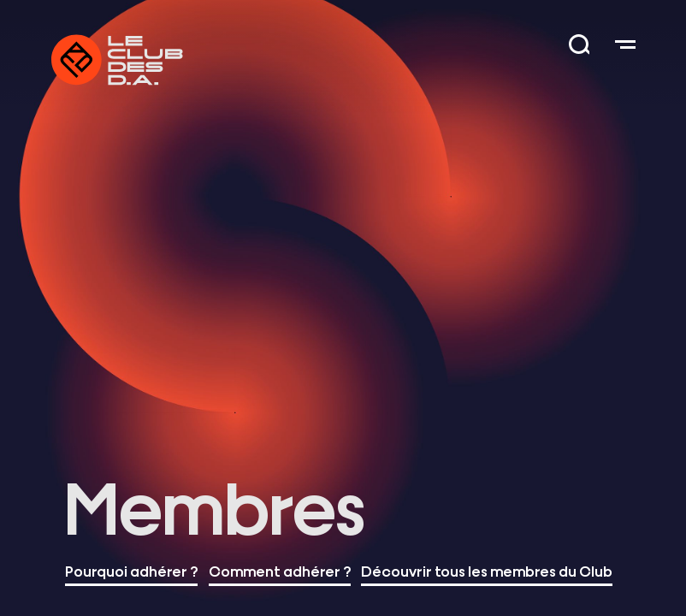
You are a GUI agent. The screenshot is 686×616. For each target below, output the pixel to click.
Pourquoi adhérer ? (131, 570)
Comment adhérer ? (280, 570)
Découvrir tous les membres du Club (487, 570)
